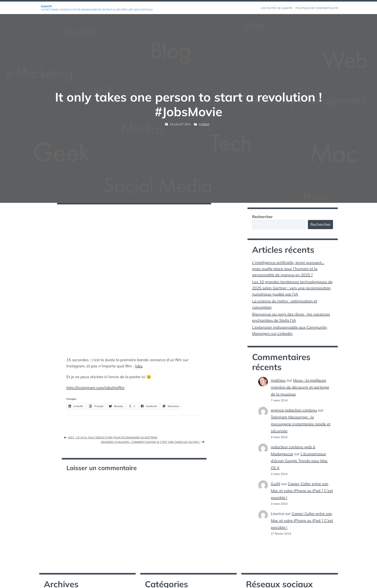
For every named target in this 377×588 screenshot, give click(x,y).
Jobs (139, 366)
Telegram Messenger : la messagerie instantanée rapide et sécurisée (301, 424)
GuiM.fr (46, 6)
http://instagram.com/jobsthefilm (95, 388)
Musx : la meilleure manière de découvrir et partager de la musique (300, 387)
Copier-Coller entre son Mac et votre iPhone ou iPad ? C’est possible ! (302, 491)
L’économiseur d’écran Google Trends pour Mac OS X (299, 461)
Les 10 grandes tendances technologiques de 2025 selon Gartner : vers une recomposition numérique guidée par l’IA (292, 288)
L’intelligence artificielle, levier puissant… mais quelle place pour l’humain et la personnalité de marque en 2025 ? (288, 269)
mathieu (278, 380)
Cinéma (204, 124)
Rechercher (262, 217)
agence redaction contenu (294, 410)
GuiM (275, 484)
